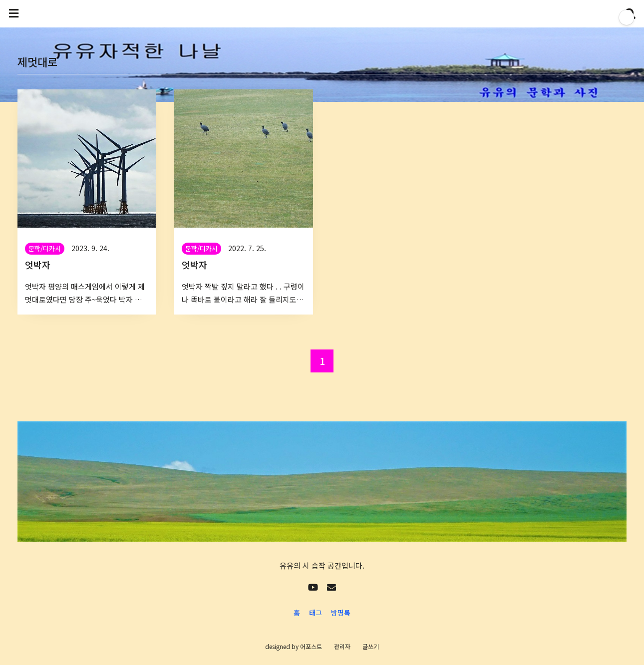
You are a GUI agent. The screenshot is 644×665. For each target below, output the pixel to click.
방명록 (341, 613)
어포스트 (311, 646)
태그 (316, 613)
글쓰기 (371, 646)
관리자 (342, 646)
